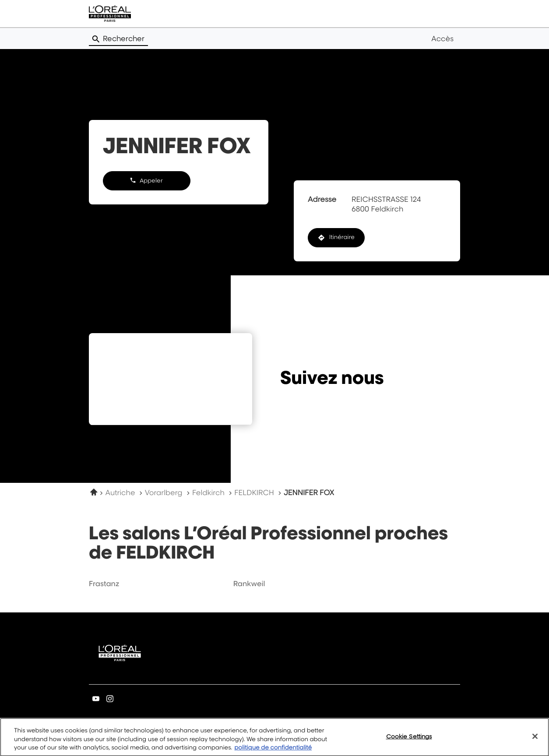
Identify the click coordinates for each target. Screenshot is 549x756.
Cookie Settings (409, 742)
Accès (442, 39)
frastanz (104, 584)
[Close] (535, 742)
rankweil (249, 584)
